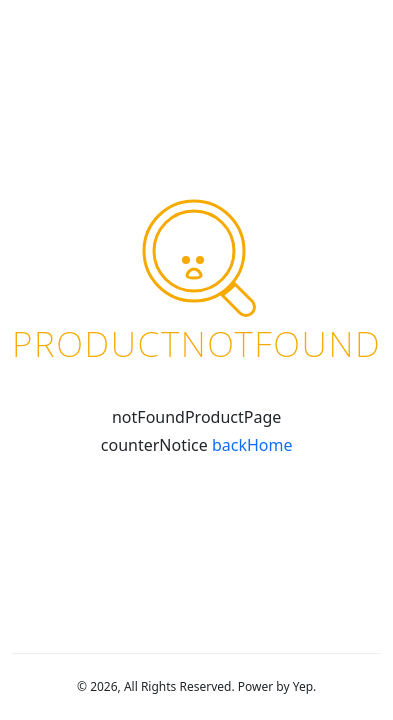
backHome (252, 445)
